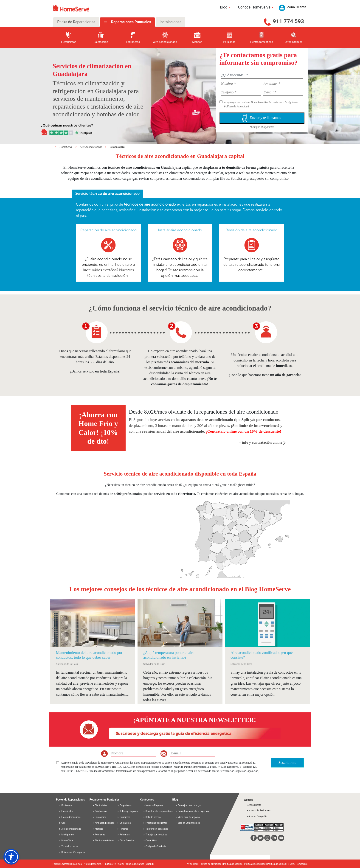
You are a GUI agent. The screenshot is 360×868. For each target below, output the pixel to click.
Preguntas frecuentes (155, 823)
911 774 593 (288, 21)
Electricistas (100, 805)
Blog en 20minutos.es (188, 823)
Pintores (123, 829)
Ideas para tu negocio (187, 817)
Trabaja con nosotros (155, 835)
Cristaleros (124, 823)
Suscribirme (287, 763)
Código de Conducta (155, 846)
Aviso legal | (193, 864)
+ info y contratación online (262, 442)
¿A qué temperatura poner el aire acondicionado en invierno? (169, 655)
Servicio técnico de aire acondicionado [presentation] (107, 194)
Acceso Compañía (257, 816)
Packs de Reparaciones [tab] (76, 22)
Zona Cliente (254, 805)
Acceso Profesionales (259, 811)
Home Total (66, 841)
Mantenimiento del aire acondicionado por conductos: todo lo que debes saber (89, 655)
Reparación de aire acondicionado (108, 230)
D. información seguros (72, 852)
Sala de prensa (152, 817)
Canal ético (150, 841)
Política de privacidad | (212, 864)
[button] (11, 857)
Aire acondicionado (70, 829)
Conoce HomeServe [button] (256, 7)
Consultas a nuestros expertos (192, 811)
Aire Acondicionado (91, 147)
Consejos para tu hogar (188, 805)
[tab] (107, 194)
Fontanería (66, 805)
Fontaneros (99, 817)
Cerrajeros (124, 817)
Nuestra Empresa (153, 805)
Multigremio (66, 835)
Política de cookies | (234, 864)
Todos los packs (68, 846)
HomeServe (66, 147)
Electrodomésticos (70, 817)
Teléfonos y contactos (156, 829)
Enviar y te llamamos (262, 118)
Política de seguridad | (256, 864)
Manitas (98, 829)
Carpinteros (124, 805)
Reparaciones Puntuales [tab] (131, 22)
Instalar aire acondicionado (180, 230)
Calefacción (100, 811)
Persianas (99, 835)
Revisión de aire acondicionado (252, 230)
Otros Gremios (126, 841)
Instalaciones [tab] (170, 22)
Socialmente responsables (158, 811)
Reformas (123, 835)
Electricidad (66, 811)
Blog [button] (226, 7)
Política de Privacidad (236, 106)
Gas (62, 823)
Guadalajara (117, 147)
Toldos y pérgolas (127, 811)
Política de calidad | (277, 864)
